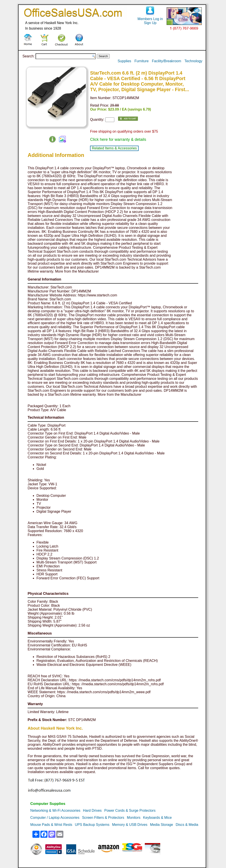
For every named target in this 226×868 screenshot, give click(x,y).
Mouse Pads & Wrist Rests (51, 825)
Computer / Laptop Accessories (55, 818)
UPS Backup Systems (92, 825)
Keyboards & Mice (157, 818)
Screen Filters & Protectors (103, 818)
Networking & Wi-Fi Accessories (55, 811)
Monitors (134, 818)
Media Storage (162, 825)
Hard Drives (92, 811)
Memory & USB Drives (130, 825)
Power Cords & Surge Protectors (130, 811)
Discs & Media (187, 825)
